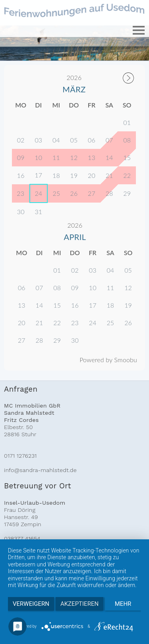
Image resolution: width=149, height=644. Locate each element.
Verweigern (31, 604)
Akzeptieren (79, 604)
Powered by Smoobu (108, 360)
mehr (123, 604)
